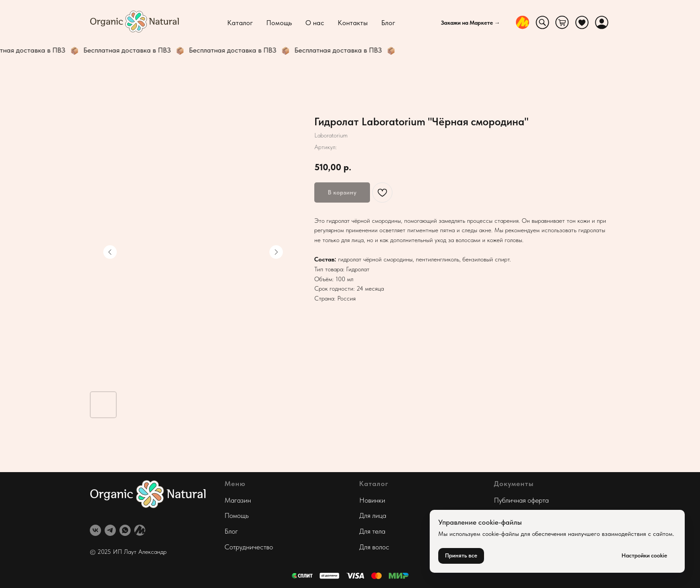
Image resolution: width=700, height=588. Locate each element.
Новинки (372, 500)
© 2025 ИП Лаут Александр (128, 552)
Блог (388, 23)
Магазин (238, 500)
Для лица (373, 515)
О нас (315, 23)
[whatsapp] (125, 530)
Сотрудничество (249, 547)
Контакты (353, 23)
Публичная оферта (521, 500)
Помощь (279, 23)
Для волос (374, 547)
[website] (523, 22)
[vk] (95, 530)
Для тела (372, 531)
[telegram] (110, 530)
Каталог (240, 23)
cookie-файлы (501, 534)
